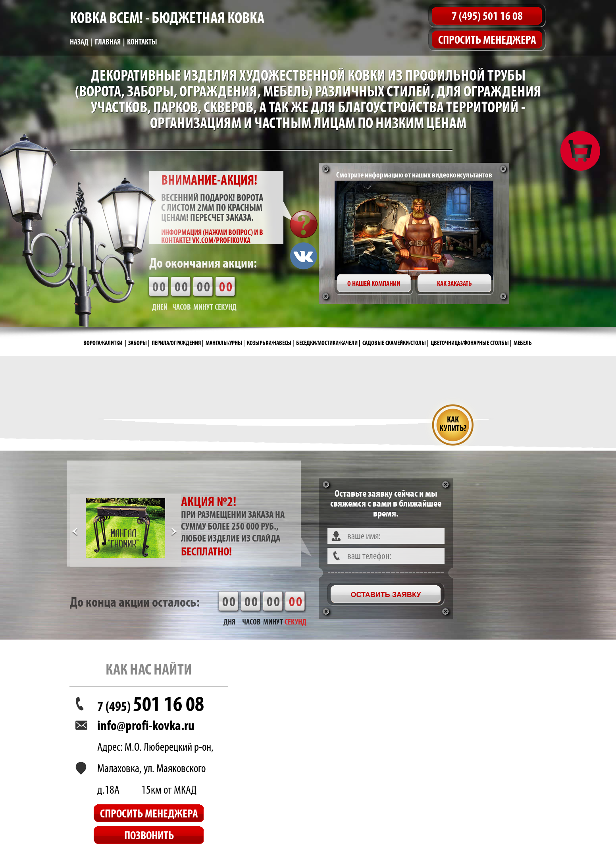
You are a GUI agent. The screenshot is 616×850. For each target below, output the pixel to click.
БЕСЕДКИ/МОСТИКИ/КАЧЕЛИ (327, 343)
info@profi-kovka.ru (146, 725)
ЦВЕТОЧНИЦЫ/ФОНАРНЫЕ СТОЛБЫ (470, 343)
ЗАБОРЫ (138, 343)
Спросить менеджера (487, 40)
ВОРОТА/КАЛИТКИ (103, 343)
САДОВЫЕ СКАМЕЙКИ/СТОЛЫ (394, 343)
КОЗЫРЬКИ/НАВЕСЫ (269, 343)
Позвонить (149, 835)
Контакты (142, 42)
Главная (108, 42)
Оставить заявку (386, 595)
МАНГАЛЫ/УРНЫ (224, 343)
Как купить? (453, 424)
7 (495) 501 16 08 (487, 16)
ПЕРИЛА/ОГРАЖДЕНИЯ (176, 343)
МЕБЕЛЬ (523, 343)
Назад (79, 42)
